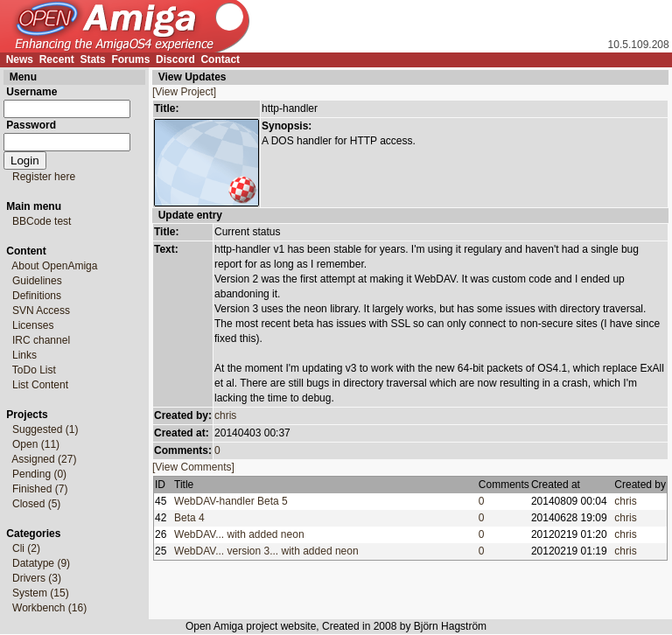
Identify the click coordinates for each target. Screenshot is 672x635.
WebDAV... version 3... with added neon (269, 551)
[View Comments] (193, 467)
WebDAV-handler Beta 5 (234, 501)
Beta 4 (192, 518)
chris (225, 415)
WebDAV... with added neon (242, 534)
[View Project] (184, 92)
